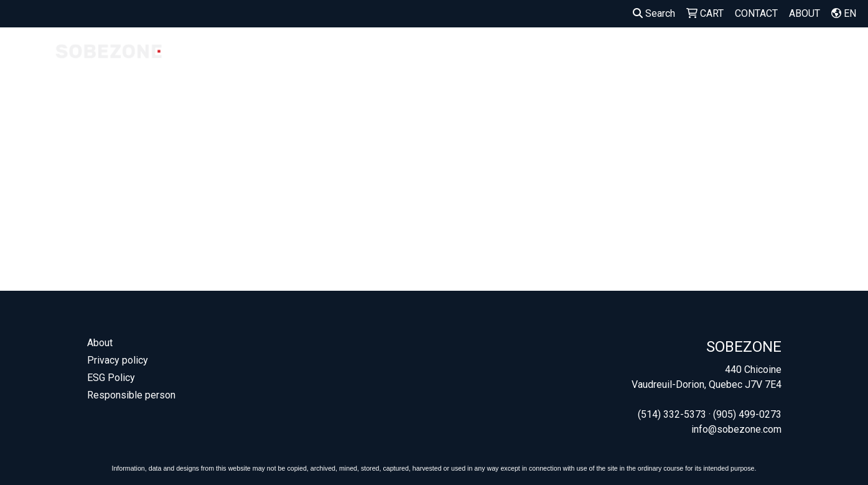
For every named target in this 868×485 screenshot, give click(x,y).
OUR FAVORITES (380, 62)
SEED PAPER (488, 62)
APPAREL (542, 54)
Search (654, 13)
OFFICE (788, 54)
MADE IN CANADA (310, 62)
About (100, 343)
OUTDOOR (728, 54)
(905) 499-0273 (747, 414)
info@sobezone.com (736, 429)
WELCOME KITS (438, 62)
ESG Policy (111, 378)
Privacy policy (118, 360)
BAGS (596, 54)
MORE (839, 54)
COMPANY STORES (245, 62)
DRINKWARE (657, 54)
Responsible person (131, 395)
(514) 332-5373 (672, 414)
